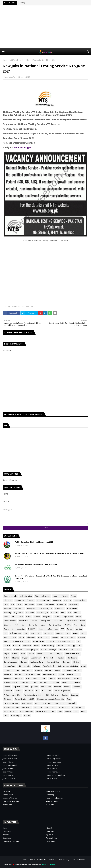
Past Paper (51, 841)
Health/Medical (80, 600)
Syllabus (36, 666)
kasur (23, 654)
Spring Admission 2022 (72, 670)
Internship (50, 795)
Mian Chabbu (50, 707)
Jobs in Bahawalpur (54, 755)
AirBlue (31, 654)
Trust (53, 711)
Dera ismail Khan (53, 662)
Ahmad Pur (55, 683)
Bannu (76, 633)
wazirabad (8, 674)
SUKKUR (68, 625)
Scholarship (60, 608)
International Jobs (45, 608)
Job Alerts (50, 831)
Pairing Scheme (42, 711)
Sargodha (47, 617)
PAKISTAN (12, 60)
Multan (40, 604)
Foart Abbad (27, 703)
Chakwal (7, 670)
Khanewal (31, 637)
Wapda (37, 617)
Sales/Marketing (48, 646)
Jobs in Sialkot (52, 778)
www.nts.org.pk (22, 147)
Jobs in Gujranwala (54, 759)
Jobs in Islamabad (10, 765)
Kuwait (43, 678)
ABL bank (19, 674)
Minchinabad (64, 707)
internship (30, 613)
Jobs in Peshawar (53, 772)
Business (75, 695)
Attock (43, 625)
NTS (5, 633)
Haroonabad (76, 650)
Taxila (6, 637)
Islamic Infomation (72, 654)
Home (5, 60)
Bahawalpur (19, 608)
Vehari (83, 666)
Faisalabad (50, 604)
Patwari (34, 621)
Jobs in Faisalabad (10, 759)
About (32, 860)
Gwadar (7, 646)
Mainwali (48, 670)
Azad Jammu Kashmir (66, 641)
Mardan (79, 629)
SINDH (20, 604)
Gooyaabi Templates (49, 864)
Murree (7, 641)
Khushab (16, 658)
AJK (9, 306)
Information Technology (56, 798)
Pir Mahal (18, 691)
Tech (26, 633)
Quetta (77, 613)
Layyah (55, 637)
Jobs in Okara (8, 772)
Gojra (26, 687)
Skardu (15, 654)
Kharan (67, 687)
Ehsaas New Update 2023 (24, 699)
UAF (33, 633)
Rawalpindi (31, 608)
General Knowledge (49, 650)
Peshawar (8, 608)
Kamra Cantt (26, 707)
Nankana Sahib (10, 666)
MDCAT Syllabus (64, 678)
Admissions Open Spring (33, 695)
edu (49, 691)
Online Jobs (25, 683)
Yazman (68, 711)
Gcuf (47, 637)
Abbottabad (24, 621)
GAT (37, 703)
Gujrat (84, 633)
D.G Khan (7, 650)
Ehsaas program (32, 650)
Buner (62, 674)
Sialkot (29, 617)
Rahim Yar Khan (10, 621)
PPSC (63, 613)
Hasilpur (59, 654)
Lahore (56, 596)
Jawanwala (72, 703)
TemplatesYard (23, 864)
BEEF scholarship (52, 695)
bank (6, 604)
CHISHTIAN (32, 629)
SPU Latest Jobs (24, 666)
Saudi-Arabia (59, 621)
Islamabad (16, 306)
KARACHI (67, 600)
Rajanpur (60, 633)
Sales (35, 683)
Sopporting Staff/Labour (24, 600)
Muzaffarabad (18, 641)
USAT (60, 711)
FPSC (17, 625)
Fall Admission (16, 633)
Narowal (16, 646)
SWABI (36, 646)
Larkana (52, 678)
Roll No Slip (33, 625)
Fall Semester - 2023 (12, 703)
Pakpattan (60, 658)
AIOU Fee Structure (33, 674)
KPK (23, 306)
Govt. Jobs (50, 805)
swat (68, 633)
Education (8, 625)
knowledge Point (11, 77)
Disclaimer (7, 838)
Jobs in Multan (52, 768)
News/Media (72, 608)
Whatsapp (72, 646)
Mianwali (81, 637)
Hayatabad (19, 678)
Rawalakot (29, 691)
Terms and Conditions (12, 841)
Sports (57, 670)
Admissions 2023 (50, 674)
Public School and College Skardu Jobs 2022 (34, 542)
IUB (70, 613)
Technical (61, 646)
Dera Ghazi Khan (55, 625)
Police (6, 617)
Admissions (61, 604)
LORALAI (38, 670)
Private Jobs (7, 805)
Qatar (83, 625)
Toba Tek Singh (49, 666)
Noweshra (27, 646)
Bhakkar (65, 695)
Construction (27, 670)
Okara (79, 617)
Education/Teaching (42, 596)
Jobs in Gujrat (8, 762)
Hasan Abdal (60, 703)
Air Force (51, 641)
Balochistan (74, 604)
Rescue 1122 (9, 629)
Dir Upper (8, 699)
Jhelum (7, 658)
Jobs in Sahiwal (9, 778)
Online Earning (39, 641)
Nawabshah (49, 658)
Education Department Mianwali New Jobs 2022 (36, 565)
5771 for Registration (62, 691)
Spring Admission (11, 662)
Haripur (76, 662)
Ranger (70, 629)
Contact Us (7, 831)
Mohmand (8, 691)
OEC (28, 641)
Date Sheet (18, 650)
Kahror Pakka (46, 687)
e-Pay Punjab (16, 716)
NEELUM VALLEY (78, 707)
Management (45, 621)
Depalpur (17, 687)
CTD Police (76, 683)
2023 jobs (44, 683)
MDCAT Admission (68, 637)
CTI (79, 674)
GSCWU (50, 654)
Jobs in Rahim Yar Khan (55, 775)
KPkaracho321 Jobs (11, 707)
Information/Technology (49, 629)
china (6, 716)
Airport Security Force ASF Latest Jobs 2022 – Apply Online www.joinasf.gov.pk (50, 553)
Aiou (76, 625)
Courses (40, 654)
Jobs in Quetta (8, 775)
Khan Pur (58, 687)
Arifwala (65, 683)
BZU (39, 633)
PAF (62, 629)
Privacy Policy (52, 838)
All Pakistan (30, 604)
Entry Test (8, 678)
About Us (50, 828)
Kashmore (38, 707)
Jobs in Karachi (52, 765)
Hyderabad (49, 633)
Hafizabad (63, 650)
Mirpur (7, 654)
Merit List (55, 613)
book (83, 711)
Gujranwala (19, 613)
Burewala (71, 674)
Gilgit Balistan (68, 617)
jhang (14, 637)
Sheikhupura (72, 658)
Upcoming (21, 629)
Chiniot (16, 670)
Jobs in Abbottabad (10, 755)
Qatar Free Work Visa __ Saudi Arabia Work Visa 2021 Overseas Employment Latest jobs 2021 (51, 577)
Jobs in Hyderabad (54, 762)
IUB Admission (32, 678)
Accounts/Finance (43, 600)
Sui (43, 691)
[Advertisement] (47, 27)
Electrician (66, 662)
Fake (69, 699)
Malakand (77, 678)
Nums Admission (26, 711)
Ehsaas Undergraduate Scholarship (51, 699)
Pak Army (8, 613)
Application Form (37, 662)
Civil (78, 641)
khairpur (24, 662)
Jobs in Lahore (8, 768)
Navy (24, 625)
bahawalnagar (43, 613)
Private (74, 596)
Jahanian (34, 687)
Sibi (38, 691)
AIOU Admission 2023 (12, 695)
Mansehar (77, 687)
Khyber (25, 658)
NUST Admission (10, 711)
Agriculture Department (76, 621)
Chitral (22, 637)
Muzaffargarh (36, 658)
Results (20, 617)
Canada (7, 687)
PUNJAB (65, 596)
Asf (80, 646)
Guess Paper (47, 703)
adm (76, 711)
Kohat (40, 637)
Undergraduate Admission (68, 666)
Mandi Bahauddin (11, 683)
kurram (27, 716)
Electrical (6, 791)
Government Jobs (11, 596)
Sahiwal (57, 617)
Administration (26, 596)
